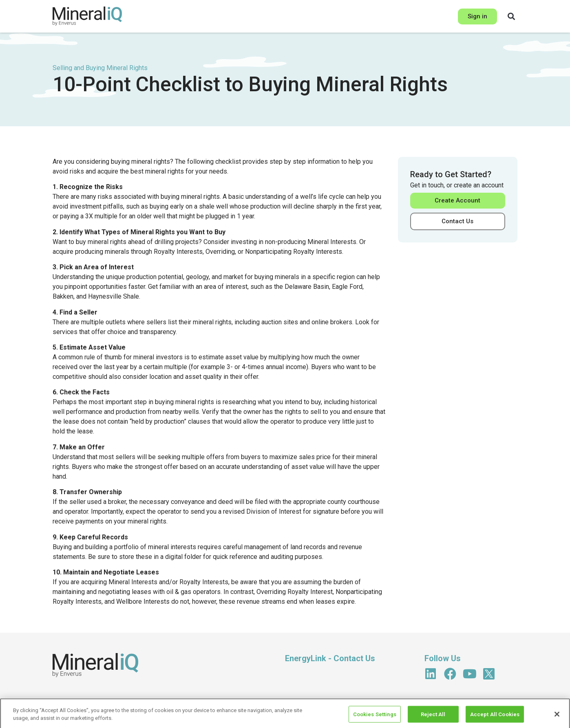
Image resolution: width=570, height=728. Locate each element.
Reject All (433, 718)
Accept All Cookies (495, 718)
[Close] (557, 719)
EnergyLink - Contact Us (330, 658)
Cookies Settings (375, 718)
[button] (511, 16)
